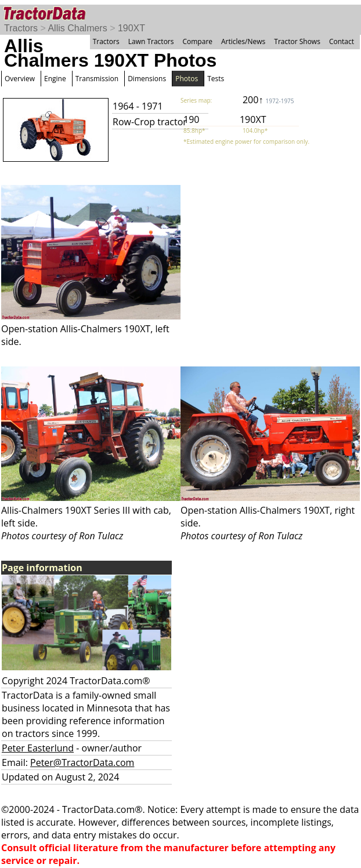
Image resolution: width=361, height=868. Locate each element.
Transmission (97, 79)
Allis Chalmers (77, 28)
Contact (342, 41)
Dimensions (147, 79)
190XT (131, 28)
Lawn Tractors (151, 41)
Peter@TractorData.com (82, 762)
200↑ (268, 100)
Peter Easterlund (38, 748)
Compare (197, 41)
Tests (216, 79)
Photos (187, 79)
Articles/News (243, 41)
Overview (20, 79)
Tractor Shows (297, 41)
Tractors (21, 28)
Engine (55, 79)
